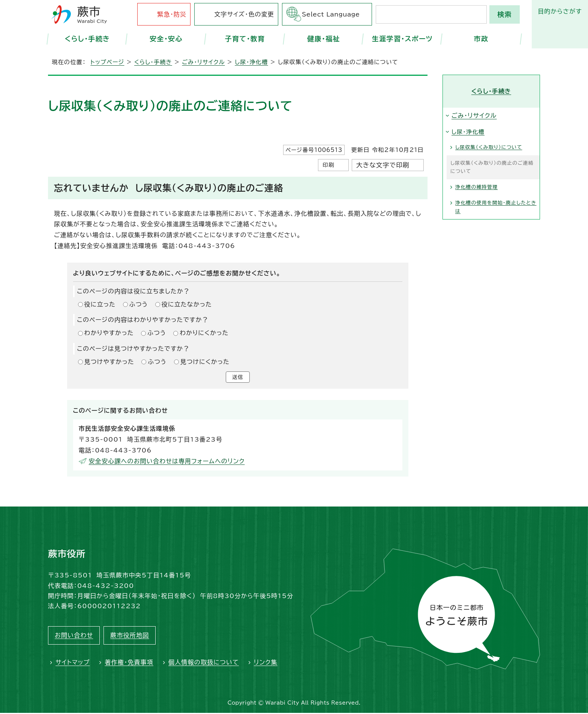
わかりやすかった (109, 333)
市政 (481, 39)
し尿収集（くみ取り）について (489, 147)
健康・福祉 (324, 39)
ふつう (139, 304)
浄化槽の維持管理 (476, 187)
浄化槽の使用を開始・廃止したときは (496, 207)
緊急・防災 (172, 14)
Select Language (331, 14)
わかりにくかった (204, 333)
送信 (238, 378)
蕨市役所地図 (130, 637)
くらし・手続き (88, 39)
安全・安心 (166, 39)
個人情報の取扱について (204, 664)
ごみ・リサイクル (203, 62)
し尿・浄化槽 (251, 62)
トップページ (107, 62)
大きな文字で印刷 (383, 165)
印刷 (328, 165)
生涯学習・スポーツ (402, 39)
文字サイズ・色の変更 (244, 14)
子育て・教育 (245, 39)
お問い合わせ (74, 637)
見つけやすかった (109, 362)
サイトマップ (73, 664)
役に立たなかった (187, 304)
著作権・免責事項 (129, 664)
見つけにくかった (205, 362)
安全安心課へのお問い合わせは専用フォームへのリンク (167, 462)
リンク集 (266, 664)
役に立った (100, 304)
